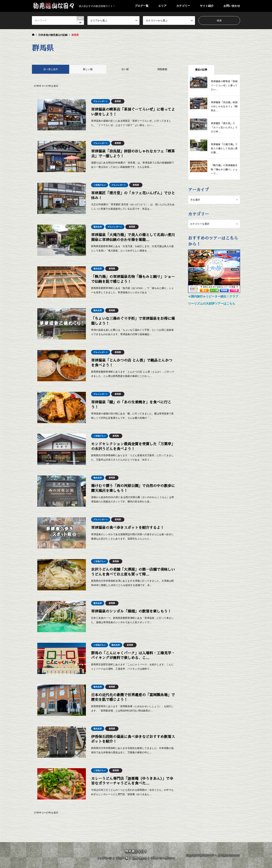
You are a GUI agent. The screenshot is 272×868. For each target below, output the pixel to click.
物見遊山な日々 (136, 851)
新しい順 (88, 69)
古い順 (125, 69)
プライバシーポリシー (163, 858)
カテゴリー (183, 6)
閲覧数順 (162, 69)
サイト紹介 (207, 6)
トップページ (104, 858)
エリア (162, 6)
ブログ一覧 (142, 6)
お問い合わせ (232, 6)
